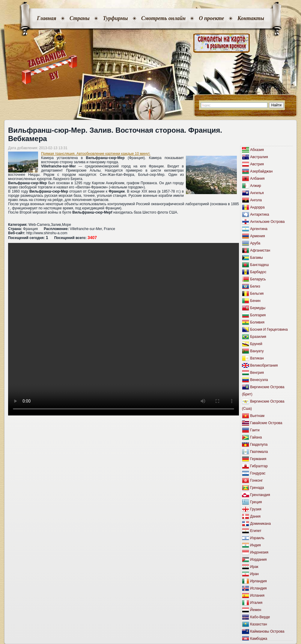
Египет (256, 531)
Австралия (259, 157)
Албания (257, 179)
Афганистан (260, 250)
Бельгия (257, 294)
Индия (255, 545)
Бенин (255, 301)
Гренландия (260, 495)
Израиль (257, 538)
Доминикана (260, 524)
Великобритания (264, 365)
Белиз (255, 286)
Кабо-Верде (260, 617)
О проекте (211, 18)
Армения (257, 236)
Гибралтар (259, 466)
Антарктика (259, 214)
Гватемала (259, 452)
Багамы (256, 258)
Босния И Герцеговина (269, 329)
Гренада (257, 488)
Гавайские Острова (266, 423)
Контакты (251, 18)
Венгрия (257, 373)
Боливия (257, 322)
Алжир (255, 186)
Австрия (257, 164)
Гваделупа (259, 445)
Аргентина (259, 229)
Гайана (256, 437)
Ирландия (258, 581)
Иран (254, 574)
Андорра (257, 207)
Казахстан (258, 624)
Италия (256, 603)
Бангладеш (259, 265)
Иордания (258, 560)
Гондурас (258, 473)
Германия (258, 459)
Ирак (254, 567)
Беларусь (258, 279)
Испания (257, 595)
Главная (46, 18)
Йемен (256, 610)
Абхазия (257, 150)
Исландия (258, 588)
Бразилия (258, 337)
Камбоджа (259, 639)
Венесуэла (259, 380)
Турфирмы (115, 18)
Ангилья (257, 193)
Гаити (255, 430)
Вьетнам (257, 416)
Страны (80, 18)
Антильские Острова (267, 222)
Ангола (256, 200)
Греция (256, 502)
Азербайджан (261, 171)
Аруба (255, 243)
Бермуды (258, 308)
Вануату (257, 351)
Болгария (258, 315)
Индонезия (259, 552)
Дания (255, 516)
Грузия (256, 509)
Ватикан (257, 358)
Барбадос (258, 272)
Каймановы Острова (267, 631)
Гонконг (256, 480)
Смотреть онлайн (163, 18)
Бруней (256, 344)
